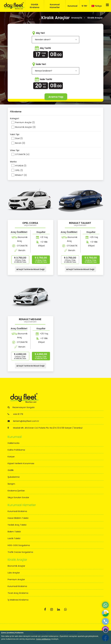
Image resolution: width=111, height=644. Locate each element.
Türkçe (97, 6)
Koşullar (41, 232)
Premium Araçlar (16, 579)
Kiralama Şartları (16, 491)
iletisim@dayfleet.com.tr (23, 421)
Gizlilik (11, 470)
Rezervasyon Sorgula (21, 407)
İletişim (11, 484)
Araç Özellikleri (19, 232)
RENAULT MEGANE (30, 319)
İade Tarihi (46, 79)
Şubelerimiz (14, 477)
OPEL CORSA (30, 223)
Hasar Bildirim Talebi (18, 518)
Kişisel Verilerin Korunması (21, 463)
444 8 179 (15, 414)
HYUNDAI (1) (21, 166)
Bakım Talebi (14, 532)
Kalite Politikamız (16, 450)
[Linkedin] (59, 609)
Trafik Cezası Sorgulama (20, 552)
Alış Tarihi (45, 48)
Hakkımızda (13, 443)
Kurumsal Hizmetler (55, 6)
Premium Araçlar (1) (25, 122)
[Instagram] (52, 609)
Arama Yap (56, 97)
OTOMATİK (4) (22, 154)
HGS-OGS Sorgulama (19, 545)
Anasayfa (77, 18)
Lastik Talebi (14, 538)
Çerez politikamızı (43, 639)
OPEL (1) (19, 170)
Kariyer (11, 457)
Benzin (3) (20, 143)
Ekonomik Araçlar (16, 566)
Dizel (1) (19, 138)
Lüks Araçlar (14, 573)
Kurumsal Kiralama (17, 511)
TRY (84, 6)
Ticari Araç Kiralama (18, 593)
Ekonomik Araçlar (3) (25, 127)
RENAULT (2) (21, 175)
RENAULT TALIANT (80, 223)
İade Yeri (41, 64)
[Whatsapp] (65, 609)
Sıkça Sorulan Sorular (18, 497)
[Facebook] (45, 609)
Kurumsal (73, 6)
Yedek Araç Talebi (17, 525)
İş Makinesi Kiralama (18, 600)
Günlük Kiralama (35, 6)
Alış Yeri (40, 33)
